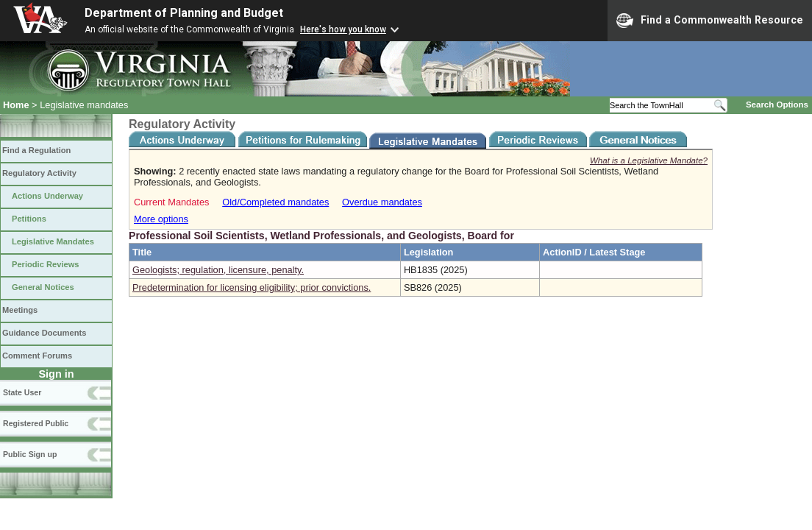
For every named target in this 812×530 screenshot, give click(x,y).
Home (16, 105)
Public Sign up (30, 454)
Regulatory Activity (39, 173)
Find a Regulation (36, 150)
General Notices (43, 287)
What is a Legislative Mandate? (649, 160)
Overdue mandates (382, 202)
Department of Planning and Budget (184, 13)
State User (22, 392)
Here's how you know (343, 29)
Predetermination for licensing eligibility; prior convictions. (252, 287)
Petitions (29, 219)
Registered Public (36, 423)
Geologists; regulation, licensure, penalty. (218, 270)
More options (161, 219)
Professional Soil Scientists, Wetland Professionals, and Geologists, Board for (321, 236)
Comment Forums (37, 356)
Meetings (20, 310)
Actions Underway (47, 196)
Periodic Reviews (46, 264)
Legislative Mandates (53, 241)
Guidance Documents (44, 333)
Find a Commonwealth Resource (710, 21)
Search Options (777, 105)
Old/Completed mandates (275, 202)
